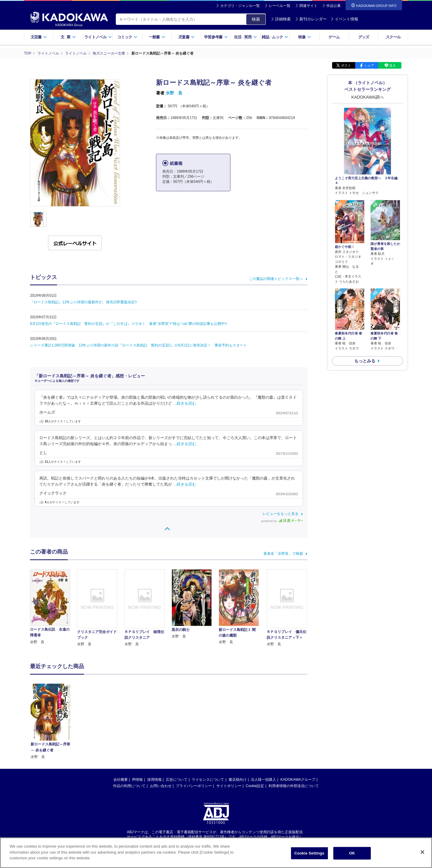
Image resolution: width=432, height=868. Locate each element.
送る (392, 65)
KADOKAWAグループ (298, 722)
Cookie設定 (255, 729)
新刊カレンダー (311, 19)
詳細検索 (281, 19)
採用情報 (154, 722)
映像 (305, 37)
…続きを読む (185, 403)
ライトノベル (98, 37)
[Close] (422, 856)
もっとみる (365, 361)
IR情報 (137, 722)
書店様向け (238, 722)
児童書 (186, 37)
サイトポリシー (229, 729)
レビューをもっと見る (280, 514)
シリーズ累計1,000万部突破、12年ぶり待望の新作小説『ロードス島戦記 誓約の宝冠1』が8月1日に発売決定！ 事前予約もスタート (138, 345)
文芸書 (39, 37)
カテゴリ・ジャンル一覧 (240, 6)
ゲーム (334, 37)
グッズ (364, 37)
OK (352, 857)
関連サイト (308, 6)
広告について (177, 722)
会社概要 (121, 722)
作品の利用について (129, 729)
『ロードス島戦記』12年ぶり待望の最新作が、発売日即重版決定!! (83, 302)
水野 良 (174, 93)
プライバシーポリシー (194, 729)
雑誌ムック (275, 37)
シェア (369, 65)
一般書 (157, 37)
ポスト (346, 65)
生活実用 (246, 37)
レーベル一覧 (280, 6)
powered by (282, 521)
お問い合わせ (161, 729)
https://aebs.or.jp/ (195, 785)
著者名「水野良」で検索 (283, 554)
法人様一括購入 (263, 722)
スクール (393, 37)
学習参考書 (216, 37)
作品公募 (334, 6)
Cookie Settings (309, 857)
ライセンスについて (208, 722)
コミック (127, 37)
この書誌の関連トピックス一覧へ (276, 279)
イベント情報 (344, 19)
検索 (256, 19)
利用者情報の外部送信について (294, 729)
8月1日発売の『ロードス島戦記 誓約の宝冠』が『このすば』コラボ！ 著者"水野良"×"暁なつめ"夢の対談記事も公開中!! (128, 324)
